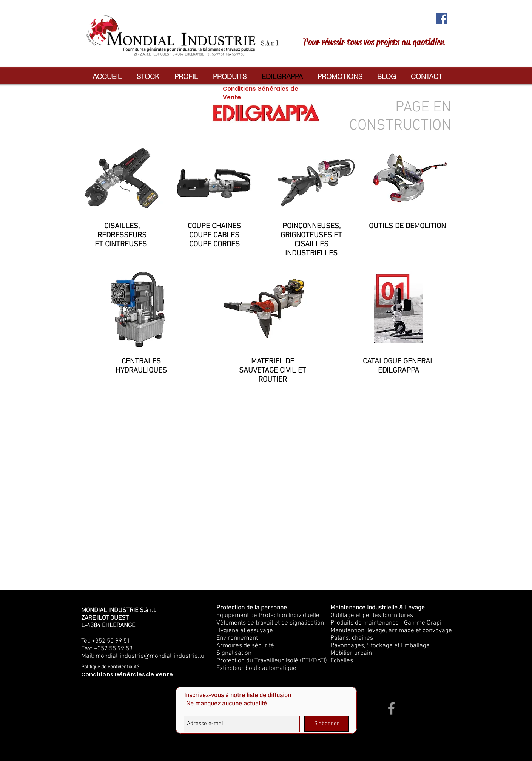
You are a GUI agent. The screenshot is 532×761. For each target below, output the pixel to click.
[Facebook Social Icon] (442, 19)
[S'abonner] (327, 724)
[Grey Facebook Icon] (391, 708)
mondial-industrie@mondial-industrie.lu (150, 656)
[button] (230, 77)
